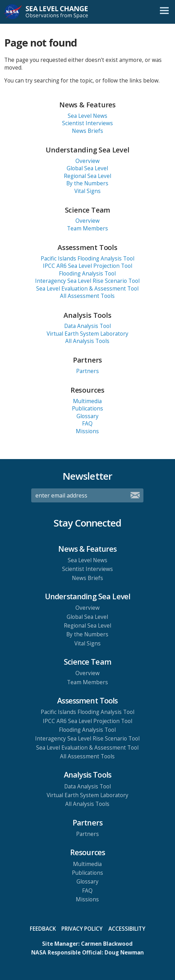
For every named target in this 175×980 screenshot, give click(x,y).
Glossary (87, 416)
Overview (87, 161)
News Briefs (87, 131)
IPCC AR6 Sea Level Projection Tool (87, 266)
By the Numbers (87, 183)
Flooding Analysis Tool (87, 274)
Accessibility (127, 929)
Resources (87, 390)
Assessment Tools (87, 247)
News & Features (87, 105)
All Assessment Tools (87, 296)
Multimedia (87, 401)
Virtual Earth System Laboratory (87, 334)
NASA (13, 12)
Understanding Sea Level (87, 150)
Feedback (43, 929)
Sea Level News (87, 116)
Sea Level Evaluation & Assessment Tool (87, 289)
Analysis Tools (87, 315)
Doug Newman (124, 953)
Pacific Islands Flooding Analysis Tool (87, 259)
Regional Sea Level (87, 176)
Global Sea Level (87, 168)
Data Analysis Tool (87, 326)
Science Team (88, 210)
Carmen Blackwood (107, 944)
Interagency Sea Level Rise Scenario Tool (87, 281)
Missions (87, 431)
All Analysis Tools (87, 341)
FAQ (87, 424)
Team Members (87, 228)
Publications (87, 409)
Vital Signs (87, 191)
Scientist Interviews (87, 123)
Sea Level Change (55, 12)
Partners (87, 360)
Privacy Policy (82, 929)
